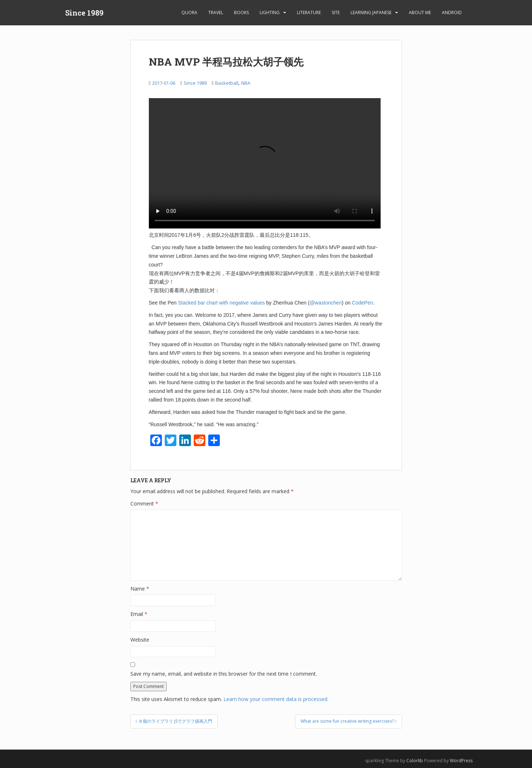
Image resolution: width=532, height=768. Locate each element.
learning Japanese (371, 12)
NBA (246, 83)
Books (241, 12)
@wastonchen (326, 303)
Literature (309, 12)
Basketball (227, 83)
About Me (420, 12)
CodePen (363, 303)
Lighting (270, 12)
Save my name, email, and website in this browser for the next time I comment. (224, 674)
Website (140, 640)
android (452, 12)
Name (140, 589)
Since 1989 (84, 13)
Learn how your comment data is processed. (276, 699)
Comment (144, 503)
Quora (189, 12)
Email (139, 614)
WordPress (461, 761)
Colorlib (415, 761)
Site (336, 12)
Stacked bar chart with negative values (221, 303)
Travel (216, 12)
